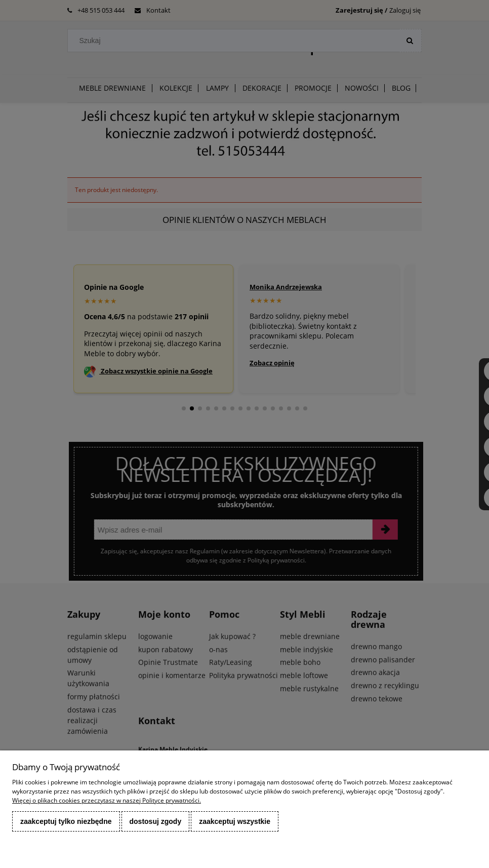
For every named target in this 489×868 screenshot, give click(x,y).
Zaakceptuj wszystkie (235, 821)
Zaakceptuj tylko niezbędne (66, 821)
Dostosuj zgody (156, 821)
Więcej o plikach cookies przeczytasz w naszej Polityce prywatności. (107, 800)
